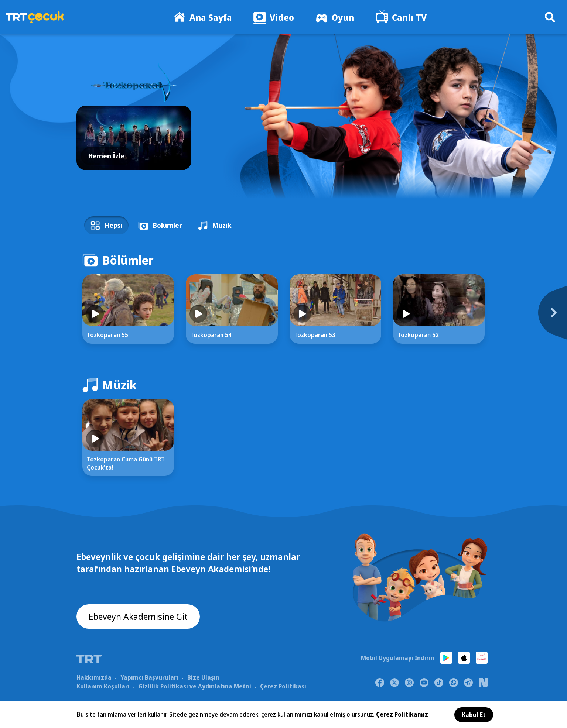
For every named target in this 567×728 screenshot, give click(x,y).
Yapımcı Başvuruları (149, 677)
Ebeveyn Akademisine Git (138, 616)
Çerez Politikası (283, 686)
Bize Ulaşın (203, 677)
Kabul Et (474, 715)
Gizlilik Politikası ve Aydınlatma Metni (195, 686)
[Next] (509, 317)
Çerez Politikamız (402, 714)
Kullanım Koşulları (103, 686)
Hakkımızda (94, 677)
